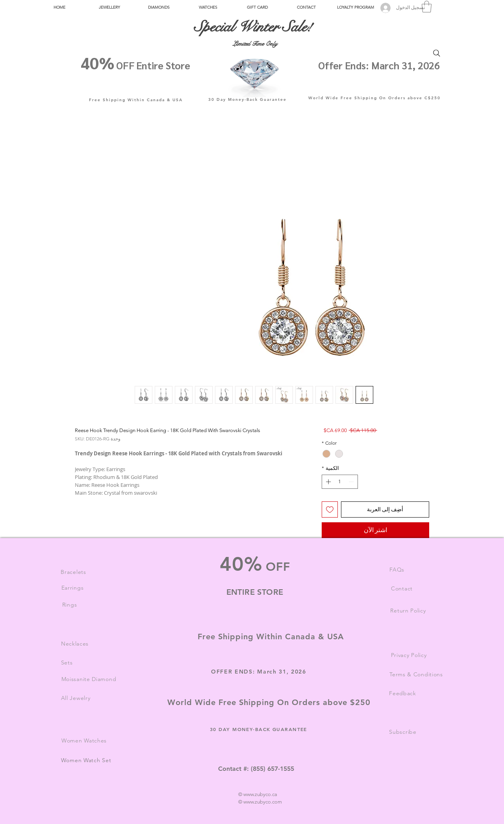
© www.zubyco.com (260, 802)
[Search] (437, 53)
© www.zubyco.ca (258, 794)
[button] (109, 7)
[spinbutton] (340, 482)
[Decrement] (352, 482)
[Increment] (328, 482)
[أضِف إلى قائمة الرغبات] (330, 509)
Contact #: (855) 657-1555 (256, 769)
